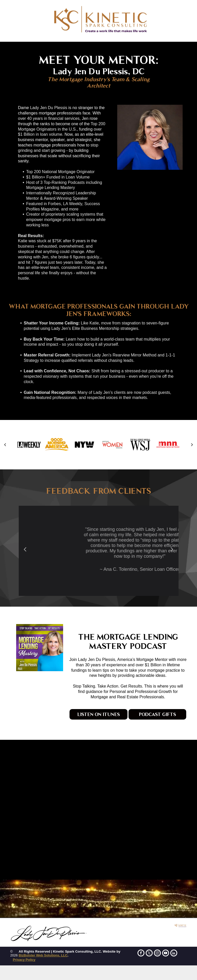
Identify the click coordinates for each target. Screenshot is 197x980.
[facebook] (141, 954)
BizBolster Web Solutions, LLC (43, 955)
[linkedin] (174, 954)
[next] (192, 445)
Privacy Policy (24, 960)
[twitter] (149, 954)
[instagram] (157, 954)
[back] (5, 445)
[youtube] (166, 954)
